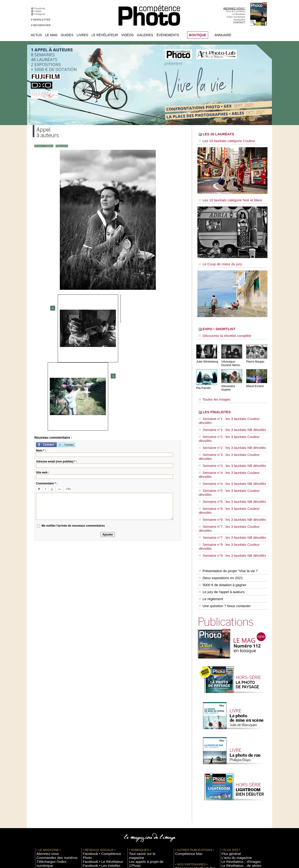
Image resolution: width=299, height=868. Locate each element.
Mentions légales (46, 775)
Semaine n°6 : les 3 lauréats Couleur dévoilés (229, 451)
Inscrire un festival (231, 796)
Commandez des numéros (51, 761)
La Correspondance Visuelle (145, 775)
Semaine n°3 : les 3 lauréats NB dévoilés (226, 429)
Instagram (41, 14)
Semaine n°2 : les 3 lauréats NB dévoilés (226, 420)
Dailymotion (89, 789)
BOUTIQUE (198, 35)
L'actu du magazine (232, 761)
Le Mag (51, 35)
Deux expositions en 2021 (220, 492)
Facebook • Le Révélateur (97, 761)
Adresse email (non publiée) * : (56, 354)
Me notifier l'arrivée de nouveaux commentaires (73, 418)
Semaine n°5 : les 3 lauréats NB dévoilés (226, 447)
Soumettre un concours (234, 800)
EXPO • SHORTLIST (232, 324)
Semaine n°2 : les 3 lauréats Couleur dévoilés (229, 416)
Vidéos (127, 35)
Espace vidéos (137, 786)
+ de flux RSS (229, 782)
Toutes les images (212, 389)
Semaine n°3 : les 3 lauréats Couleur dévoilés (229, 425)
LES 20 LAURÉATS (231, 135)
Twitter (39, 11)
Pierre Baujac (255, 354)
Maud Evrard (254, 379)
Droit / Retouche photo (234, 824)
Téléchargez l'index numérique (53, 765)
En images (135, 765)
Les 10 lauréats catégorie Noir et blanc (225, 198)
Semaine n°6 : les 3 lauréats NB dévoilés (226, 456)
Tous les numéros (235, 11)
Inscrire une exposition (234, 793)
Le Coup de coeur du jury (217, 259)
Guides (67, 35)
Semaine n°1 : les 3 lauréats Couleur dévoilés (229, 407)
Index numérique (236, 17)
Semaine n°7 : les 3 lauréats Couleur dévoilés (229, 460)
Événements (168, 35)
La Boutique (239, 14)
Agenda (133, 779)
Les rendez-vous (231, 772)
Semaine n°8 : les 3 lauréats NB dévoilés (226, 474)
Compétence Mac (185, 758)
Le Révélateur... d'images (235, 765)
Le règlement (210, 506)
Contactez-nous (45, 772)
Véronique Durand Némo (230, 356)
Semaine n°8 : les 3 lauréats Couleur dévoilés (229, 469)
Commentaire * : (47, 376)
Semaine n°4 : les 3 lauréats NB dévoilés (226, 438)
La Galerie (135, 768)
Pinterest (88, 779)
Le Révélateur (105, 35)
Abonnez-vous (44, 758)
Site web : (43, 365)
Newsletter (239, 20)
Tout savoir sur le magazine (144, 758)
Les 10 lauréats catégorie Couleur (222, 141)
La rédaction (228, 821)
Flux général (228, 758)
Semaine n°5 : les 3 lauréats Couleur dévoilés (229, 443)
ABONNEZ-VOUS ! (234, 8)
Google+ (87, 772)
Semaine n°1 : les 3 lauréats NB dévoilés (226, 412)
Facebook (41, 8)
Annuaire (223, 35)
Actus (36, 35)
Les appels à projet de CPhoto (146, 761)
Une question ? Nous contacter (223, 511)
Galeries (145, 35)
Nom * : (41, 343)
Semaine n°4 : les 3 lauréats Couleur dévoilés (229, 434)
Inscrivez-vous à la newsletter (53, 768)
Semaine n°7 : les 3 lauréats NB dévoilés (226, 465)
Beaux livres (228, 775)
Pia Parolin (203, 380)
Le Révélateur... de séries (236, 768)
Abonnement (228, 817)
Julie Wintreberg (206, 354)
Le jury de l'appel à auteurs (221, 501)
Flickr (86, 782)
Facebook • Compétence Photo (100, 758)
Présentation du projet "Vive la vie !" (227, 487)
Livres (82, 35)
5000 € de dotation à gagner (221, 497)
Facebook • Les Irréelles (96, 765)
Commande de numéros (235, 814)
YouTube (88, 786)
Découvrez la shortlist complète (220, 330)
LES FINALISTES (228, 401)
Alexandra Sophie (232, 379)
